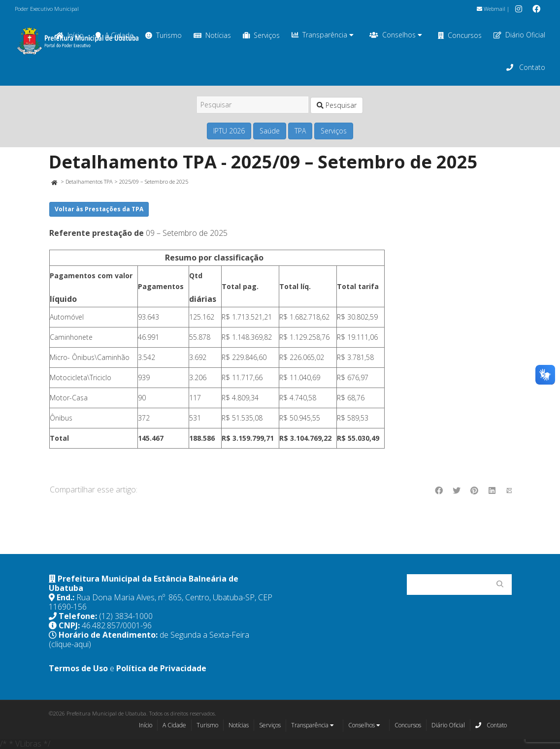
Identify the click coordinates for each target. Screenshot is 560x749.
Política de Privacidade (161, 668)
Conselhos (396, 35)
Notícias (212, 35)
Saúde (270, 131)
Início (146, 725)
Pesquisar (337, 105)
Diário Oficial (519, 35)
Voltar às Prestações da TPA (99, 209)
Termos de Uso (78, 668)
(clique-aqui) (70, 644)
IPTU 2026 (229, 131)
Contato (526, 67)
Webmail (491, 9)
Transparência (323, 35)
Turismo (164, 35)
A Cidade (174, 725)
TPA (300, 131)
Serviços (261, 35)
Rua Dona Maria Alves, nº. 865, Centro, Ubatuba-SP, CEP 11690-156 (161, 602)
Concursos (460, 35)
